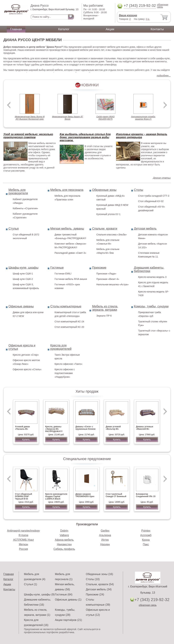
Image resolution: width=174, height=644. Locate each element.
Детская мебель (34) (99, 589)
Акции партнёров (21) (68, 620)
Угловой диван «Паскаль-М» (22, 428)
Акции (110, 29)
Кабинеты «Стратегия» (25, 208)
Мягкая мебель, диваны (67, 229)
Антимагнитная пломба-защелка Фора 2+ (143, 118)
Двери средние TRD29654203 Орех (85, 495)
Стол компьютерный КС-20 (69, 327)
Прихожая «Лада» (106, 274)
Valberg (64, 535)
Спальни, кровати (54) (100, 584)
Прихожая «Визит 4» (108, 279)
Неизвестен (64, 544)
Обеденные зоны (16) (99, 574)
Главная (16, 29)
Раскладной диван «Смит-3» (70, 253)
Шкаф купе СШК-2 (23, 279)
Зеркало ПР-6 (104, 316)
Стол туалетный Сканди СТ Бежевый (116, 495)
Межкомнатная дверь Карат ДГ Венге (68, 118)
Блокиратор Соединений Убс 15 (146, 495)
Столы (138, 190)
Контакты (157, 29)
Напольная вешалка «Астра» (112, 284)
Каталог (64, 29)
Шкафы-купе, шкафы (23, 268)
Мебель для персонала (67, 190)
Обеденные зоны (104, 190)
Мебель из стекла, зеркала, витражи (105, 308)
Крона (146, 540)
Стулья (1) (31, 584)
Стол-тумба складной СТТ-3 (154, 196)
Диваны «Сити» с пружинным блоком (85, 428)
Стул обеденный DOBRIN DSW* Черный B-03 (23, 496)
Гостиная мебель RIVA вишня (71, 279)
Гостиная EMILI (63, 274)
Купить (26, 440)
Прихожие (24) (95, 594)
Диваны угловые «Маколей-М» (145, 428)
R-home (24, 535)
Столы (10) (93, 579)
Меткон (23, 544)
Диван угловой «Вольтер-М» (113, 428)
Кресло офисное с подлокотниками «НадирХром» (65, 373)
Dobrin (64, 531)
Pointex (146, 531)
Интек (105, 540)
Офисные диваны (21, 306)
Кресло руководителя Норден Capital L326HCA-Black (56, 496)
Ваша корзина (128, 15)
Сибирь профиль (64, 549)
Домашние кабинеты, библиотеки (149, 269)
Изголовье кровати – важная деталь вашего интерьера (142, 136)
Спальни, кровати (105, 229)
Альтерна (105, 535)
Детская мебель (145, 229)
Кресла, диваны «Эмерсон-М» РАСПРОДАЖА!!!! (54, 429)
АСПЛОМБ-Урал (23, 540)
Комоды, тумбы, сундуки (151, 306)
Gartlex (105, 531)
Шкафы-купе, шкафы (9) (39, 594)
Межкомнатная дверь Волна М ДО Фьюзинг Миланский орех (30, 118)
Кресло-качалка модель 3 (152, 277)
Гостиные (57, 268)
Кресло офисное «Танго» (68, 364)
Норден (105, 544)
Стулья (14, 229)
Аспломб (146, 535)
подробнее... (164, 76)
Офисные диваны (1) (68, 600)
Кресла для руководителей (61, 347)
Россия (23, 549)
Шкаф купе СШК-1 (23, 274)
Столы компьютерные (66, 306)
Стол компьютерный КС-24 (69, 321)
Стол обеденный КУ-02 (151, 201)
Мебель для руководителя (18, 192)
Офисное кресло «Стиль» (27, 369)
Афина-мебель (64, 540)
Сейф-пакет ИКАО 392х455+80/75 (105, 118)
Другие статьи (162, 178)
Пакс (146, 544)
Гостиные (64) (64, 594)
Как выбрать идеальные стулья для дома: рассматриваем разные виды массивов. (85, 137)
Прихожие (99, 268)
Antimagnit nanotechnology (24, 531)
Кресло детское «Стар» (26, 355)
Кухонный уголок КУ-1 (108, 214)
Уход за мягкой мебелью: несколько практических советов (28, 136)
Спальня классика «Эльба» (111, 235)
